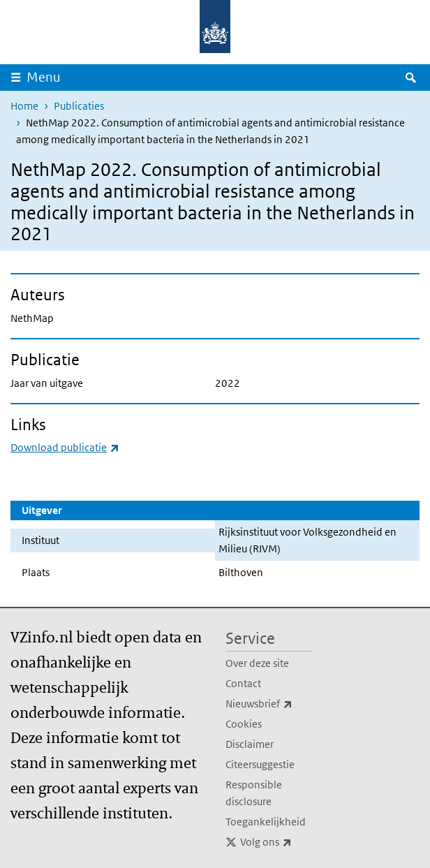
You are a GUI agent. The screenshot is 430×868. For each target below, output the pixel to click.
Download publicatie (65, 447)
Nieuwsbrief (269, 704)
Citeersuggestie (260, 764)
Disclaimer (250, 744)
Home (24, 106)
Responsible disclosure (254, 793)
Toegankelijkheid (266, 822)
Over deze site (257, 663)
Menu (44, 77)
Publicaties (79, 106)
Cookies (244, 724)
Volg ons (276, 842)
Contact (243, 683)
